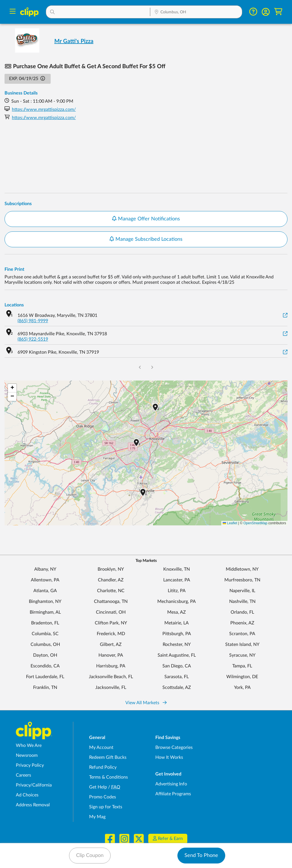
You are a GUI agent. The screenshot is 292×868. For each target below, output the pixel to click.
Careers (23, 775)
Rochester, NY (177, 644)
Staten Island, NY (242, 644)
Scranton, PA (242, 634)
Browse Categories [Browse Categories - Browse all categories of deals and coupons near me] (174, 747)
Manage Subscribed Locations (146, 239)
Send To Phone (201, 856)
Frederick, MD (111, 634)
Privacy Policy (30, 765)
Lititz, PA (177, 591)
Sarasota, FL (177, 677)
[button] (98, 12)
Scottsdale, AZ (177, 687)
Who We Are (29, 745)
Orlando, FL (242, 612)
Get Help (98, 787)
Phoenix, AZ (242, 623)
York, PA (242, 687)
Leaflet (230, 523)
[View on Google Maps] (285, 316)
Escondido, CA (45, 666)
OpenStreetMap (255, 523)
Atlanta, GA (45, 591)
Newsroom (27, 755)
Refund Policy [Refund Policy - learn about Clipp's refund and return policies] (103, 767)
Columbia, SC (45, 634)
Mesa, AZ (177, 612)
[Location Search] (196, 12)
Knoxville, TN (177, 569)
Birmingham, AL (45, 612)
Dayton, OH (45, 655)
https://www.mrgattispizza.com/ (44, 109)
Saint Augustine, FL (177, 655)
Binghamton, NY (45, 601)
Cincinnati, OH (111, 612)
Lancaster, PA (177, 580)
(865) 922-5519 (33, 339)
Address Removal (33, 805)
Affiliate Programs (173, 794)
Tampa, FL (242, 666)
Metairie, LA (177, 623)
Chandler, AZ (111, 580)
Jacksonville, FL (111, 687)
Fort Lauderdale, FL (45, 677)
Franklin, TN (45, 687)
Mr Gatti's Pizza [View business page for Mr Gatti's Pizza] (74, 41)
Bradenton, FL (45, 623)
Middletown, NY (242, 569)
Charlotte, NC (111, 591)
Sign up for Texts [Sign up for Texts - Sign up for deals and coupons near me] (106, 807)
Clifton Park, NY (111, 623)
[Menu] (13, 12)
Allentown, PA (45, 580)
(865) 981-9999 (33, 321)
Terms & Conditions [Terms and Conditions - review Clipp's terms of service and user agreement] (109, 777)
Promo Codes (103, 797)
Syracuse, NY (242, 655)
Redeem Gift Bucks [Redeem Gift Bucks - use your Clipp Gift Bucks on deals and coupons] (108, 757)
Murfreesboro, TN (242, 580)
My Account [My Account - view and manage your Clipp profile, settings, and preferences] (101, 747)
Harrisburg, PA (111, 666)
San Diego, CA (177, 666)
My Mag (97, 817)
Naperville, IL (242, 591)
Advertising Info (171, 784)
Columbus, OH (45, 644)
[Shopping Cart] (278, 12)
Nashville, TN (242, 601)
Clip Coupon (90, 856)
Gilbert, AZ (111, 644)
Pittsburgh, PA (177, 634)
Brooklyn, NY (111, 569)
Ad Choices (27, 795)
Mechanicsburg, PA (177, 601)
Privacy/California (34, 785)
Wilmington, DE (242, 677)
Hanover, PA (111, 655)
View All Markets (146, 703)
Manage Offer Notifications (146, 219)
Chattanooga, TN (111, 601)
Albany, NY (45, 569)
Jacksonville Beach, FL (111, 677)
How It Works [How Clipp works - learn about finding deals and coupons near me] (169, 757)
